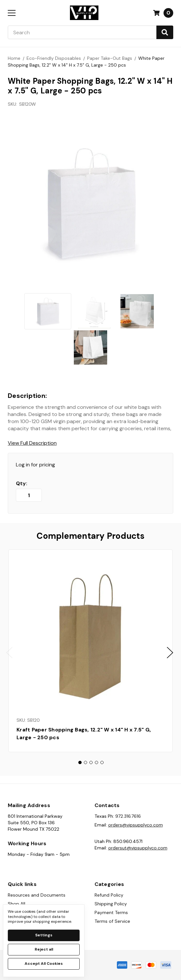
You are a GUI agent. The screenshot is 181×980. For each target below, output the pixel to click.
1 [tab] (80, 762)
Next (170, 652)
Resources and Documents (37, 895)
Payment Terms (111, 912)
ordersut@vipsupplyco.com (138, 848)
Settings (44, 935)
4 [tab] (96, 762)
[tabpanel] (90, 651)
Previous (9, 652)
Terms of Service (112, 921)
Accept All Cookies (44, 964)
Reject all (44, 949)
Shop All (17, 904)
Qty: (22, 484)
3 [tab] (91, 762)
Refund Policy (109, 895)
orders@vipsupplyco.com (136, 825)
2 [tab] (85, 762)
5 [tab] (102, 762)
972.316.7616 (128, 816)
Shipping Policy (111, 904)
